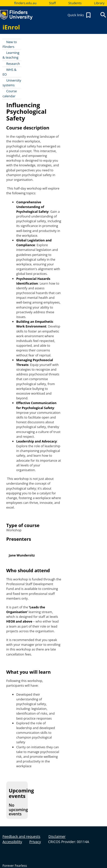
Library (99, 3)
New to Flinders (10, 44)
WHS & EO (9, 72)
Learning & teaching (11, 55)
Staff (52, 3)
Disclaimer (57, 836)
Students (75, 3)
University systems (12, 83)
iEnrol (11, 27)
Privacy (35, 842)
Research (13, 64)
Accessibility (12, 842)
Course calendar (10, 93)
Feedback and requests (21, 836)
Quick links (80, 15)
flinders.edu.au (25, 3)
